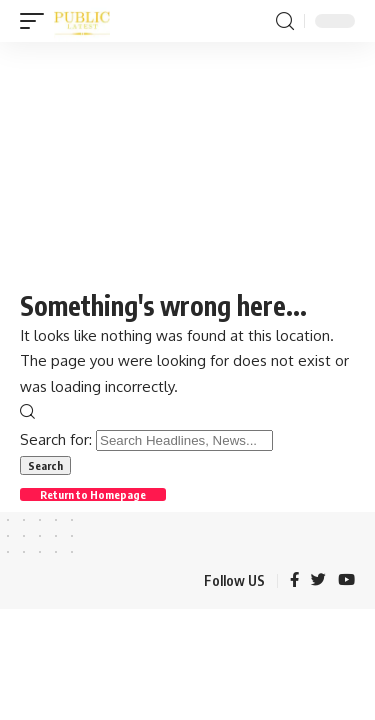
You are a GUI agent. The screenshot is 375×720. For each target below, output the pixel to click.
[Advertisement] (187, 163)
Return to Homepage (93, 494)
